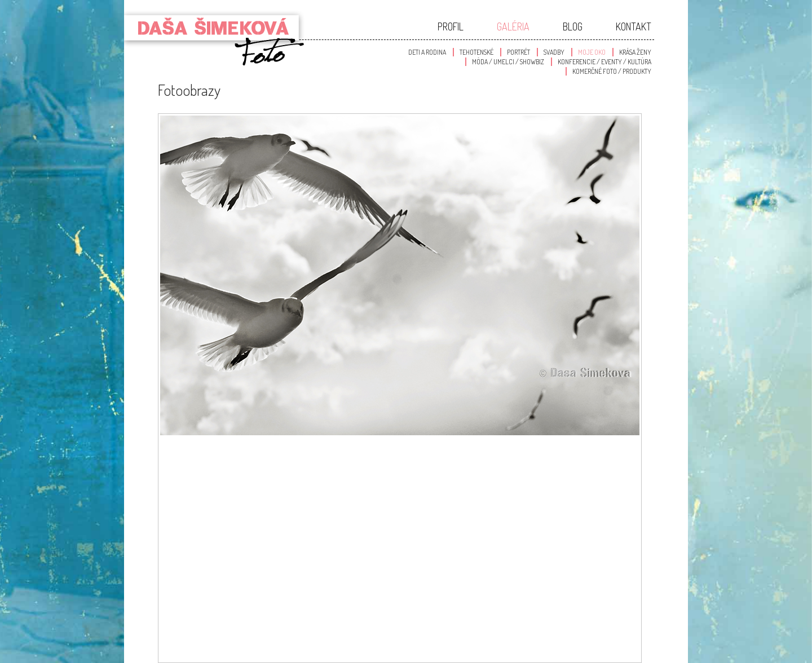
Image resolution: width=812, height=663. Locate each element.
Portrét (518, 52)
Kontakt (634, 26)
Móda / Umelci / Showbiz (508, 62)
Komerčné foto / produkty (612, 71)
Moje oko (592, 52)
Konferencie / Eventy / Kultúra (604, 62)
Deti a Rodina (427, 52)
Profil (451, 26)
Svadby (554, 52)
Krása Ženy (635, 52)
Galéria (513, 26)
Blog (573, 26)
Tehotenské (476, 52)
